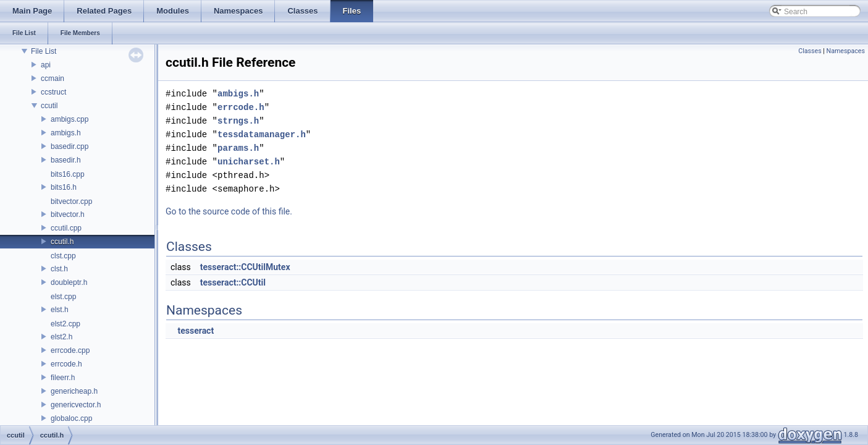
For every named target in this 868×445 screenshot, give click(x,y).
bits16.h (64, 187)
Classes (810, 51)
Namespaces (846, 51)
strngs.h (238, 121)
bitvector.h (68, 214)
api (46, 65)
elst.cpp (63, 297)
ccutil (49, 106)
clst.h (59, 269)
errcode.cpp (70, 350)
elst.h (60, 310)
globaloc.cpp (71, 418)
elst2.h (61, 337)
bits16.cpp (68, 174)
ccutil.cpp (66, 228)
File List (44, 51)
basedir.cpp (70, 146)
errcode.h (66, 364)
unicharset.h (249, 162)
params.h (238, 148)
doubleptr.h (69, 282)
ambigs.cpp (70, 119)
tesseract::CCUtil (233, 282)
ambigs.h (66, 133)
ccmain (53, 78)
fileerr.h (63, 378)
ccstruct (53, 92)
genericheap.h (74, 391)
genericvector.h (76, 405)
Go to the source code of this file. (229, 211)
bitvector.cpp (71, 201)
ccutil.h (62, 242)
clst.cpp (63, 256)
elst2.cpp (65, 324)
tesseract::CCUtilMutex (245, 267)
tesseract (196, 331)
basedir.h (66, 160)
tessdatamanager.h (262, 134)
